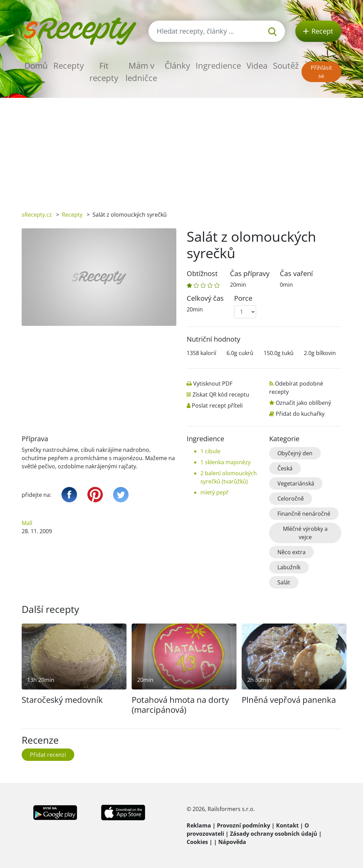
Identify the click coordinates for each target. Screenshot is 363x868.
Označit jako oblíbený (303, 403)
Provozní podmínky (244, 825)
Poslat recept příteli (217, 406)
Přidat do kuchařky (300, 414)
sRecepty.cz (37, 215)
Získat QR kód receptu (221, 395)
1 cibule (210, 451)
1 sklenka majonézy (225, 462)
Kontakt (287, 825)
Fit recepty (104, 72)
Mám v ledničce (141, 72)
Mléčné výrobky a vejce (305, 533)
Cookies (197, 842)
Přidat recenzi (48, 755)
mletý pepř (214, 492)
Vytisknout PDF (213, 384)
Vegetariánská (296, 483)
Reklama (199, 825)
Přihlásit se (321, 72)
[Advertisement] (181, 149)
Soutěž (286, 65)
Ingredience (218, 65)
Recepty (69, 65)
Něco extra (291, 552)
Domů (36, 65)
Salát (284, 582)
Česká (285, 468)
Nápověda (232, 842)
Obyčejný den (295, 453)
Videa (257, 65)
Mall (27, 523)
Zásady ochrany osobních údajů (274, 834)
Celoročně (291, 499)
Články (177, 65)
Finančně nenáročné (304, 514)
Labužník (289, 567)
